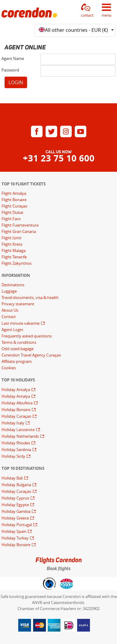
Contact (9, 317)
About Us (10, 310)
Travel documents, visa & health (30, 297)
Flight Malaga (14, 251)
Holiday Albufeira (17, 403)
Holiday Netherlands (21, 436)
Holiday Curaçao (17, 416)
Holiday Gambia (16, 511)
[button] (87, 10)
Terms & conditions (19, 342)
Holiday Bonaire (16, 410)
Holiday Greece (16, 518)
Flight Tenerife (14, 257)
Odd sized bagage (17, 349)
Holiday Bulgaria (17, 485)
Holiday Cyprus (16, 498)
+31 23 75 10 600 (59, 158)
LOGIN (16, 82)
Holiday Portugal (17, 525)
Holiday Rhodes (16, 443)
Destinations (13, 285)
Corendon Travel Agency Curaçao (31, 355)
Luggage (9, 291)
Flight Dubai (12, 212)
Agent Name (13, 58)
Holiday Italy (13, 423)
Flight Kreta (12, 244)
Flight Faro (11, 219)
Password (10, 70)
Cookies (9, 368)
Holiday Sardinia (17, 450)
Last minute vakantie (21, 323)
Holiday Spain (14, 531)
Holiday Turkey (15, 538)
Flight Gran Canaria (19, 231)
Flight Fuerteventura (20, 225)
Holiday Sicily (14, 456)
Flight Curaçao (14, 206)
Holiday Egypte (16, 505)
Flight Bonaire (14, 200)
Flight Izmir (12, 238)
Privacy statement (18, 304)
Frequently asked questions (27, 336)
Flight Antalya (14, 193)
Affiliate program (17, 361)
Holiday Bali (13, 478)
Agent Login (12, 330)
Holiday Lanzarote (19, 430)
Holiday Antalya (16, 390)
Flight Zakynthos (17, 263)
